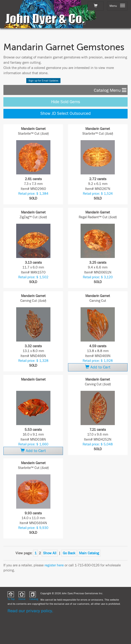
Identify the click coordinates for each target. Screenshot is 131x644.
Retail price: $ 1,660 (33, 444)
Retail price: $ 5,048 (98, 444)
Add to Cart (98, 367)
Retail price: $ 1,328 (33, 361)
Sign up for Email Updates (43, 81)
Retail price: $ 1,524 (98, 194)
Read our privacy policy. (30, 611)
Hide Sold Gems (66, 102)
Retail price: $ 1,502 (33, 277)
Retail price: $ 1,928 (98, 361)
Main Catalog (89, 553)
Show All (50, 553)
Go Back (69, 553)
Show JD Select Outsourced (65, 113)
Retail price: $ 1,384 (33, 194)
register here (54, 565)
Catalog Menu (110, 90)
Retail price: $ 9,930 (33, 528)
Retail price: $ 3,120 (98, 277)
